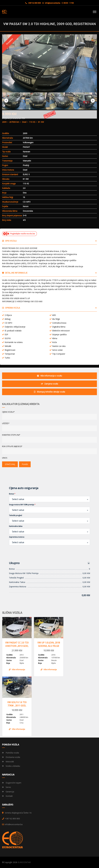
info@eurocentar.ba (53, 3)
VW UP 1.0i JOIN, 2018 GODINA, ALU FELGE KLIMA (49, 644)
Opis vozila (9, 241)
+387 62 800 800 (33, 3)
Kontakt (7, 796)
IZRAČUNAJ (10, 464)
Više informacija (17, 669)
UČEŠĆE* (6, 423)
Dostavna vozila (11, 757)
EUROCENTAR (24, 862)
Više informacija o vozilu (49, 376)
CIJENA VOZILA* (8, 412)
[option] (49, 63)
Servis (6, 787)
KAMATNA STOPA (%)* (11, 435)
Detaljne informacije (15, 273)
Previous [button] (6, 101)
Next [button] (93, 101)
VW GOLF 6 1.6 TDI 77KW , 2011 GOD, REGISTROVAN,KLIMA (17, 704)
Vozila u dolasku (11, 766)
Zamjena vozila (49, 384)
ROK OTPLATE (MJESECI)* (12, 446)
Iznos (5, 458)
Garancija (8, 792)
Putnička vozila (10, 753)
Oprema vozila (11, 308)
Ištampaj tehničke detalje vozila (49, 392)
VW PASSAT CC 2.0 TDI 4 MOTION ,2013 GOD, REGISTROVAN (17, 644)
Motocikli (8, 762)
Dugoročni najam (12, 783)
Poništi (25, 464)
